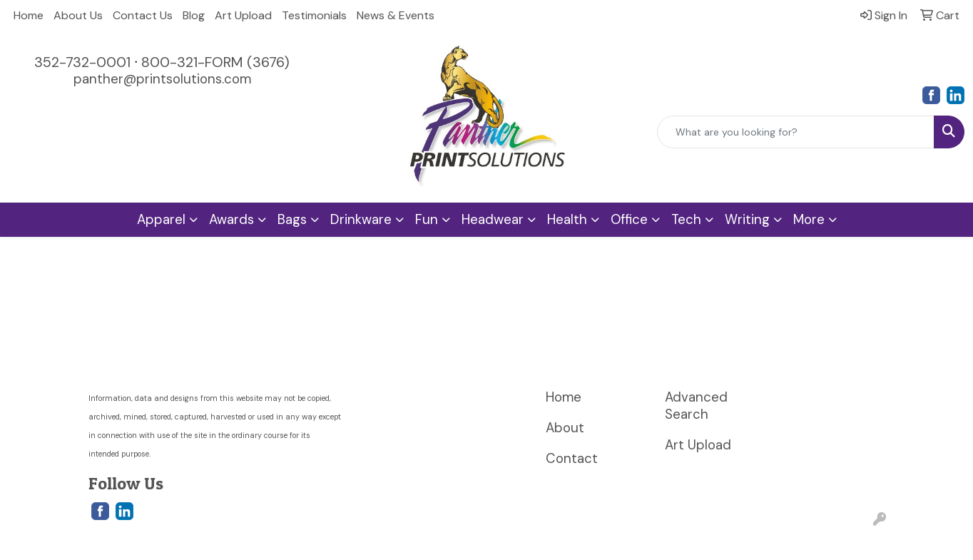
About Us (78, 15)
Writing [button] (747, 219)
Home (29, 15)
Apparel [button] (161, 219)
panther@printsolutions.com (162, 79)
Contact (572, 458)
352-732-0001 (82, 62)
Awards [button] (231, 219)
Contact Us (143, 15)
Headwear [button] (493, 219)
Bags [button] (292, 219)
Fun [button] (427, 219)
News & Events (396, 15)
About (565, 428)
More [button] (809, 219)
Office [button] (629, 219)
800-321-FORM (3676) (215, 62)
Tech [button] (686, 219)
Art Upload (243, 15)
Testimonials (314, 15)
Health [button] (567, 219)
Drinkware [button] (361, 219)
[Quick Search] (796, 132)
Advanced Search (696, 406)
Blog (194, 15)
